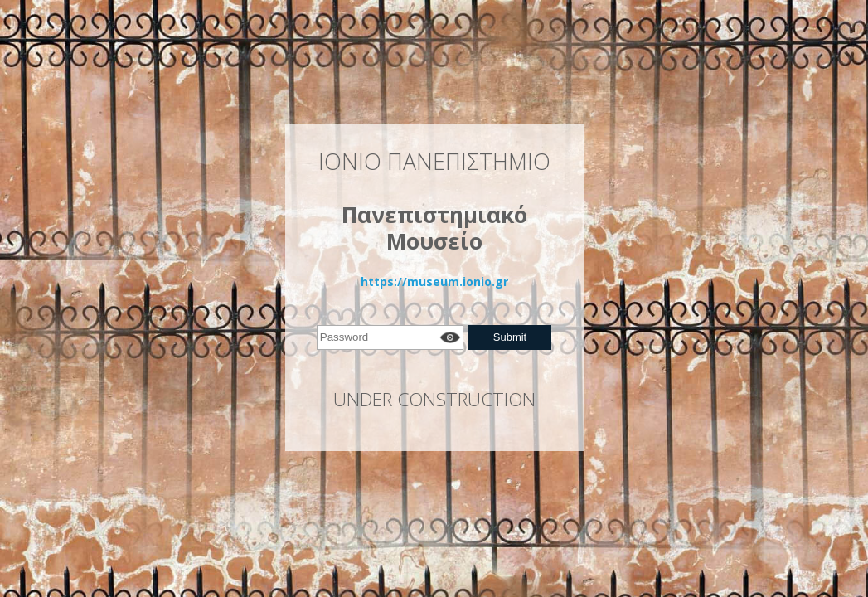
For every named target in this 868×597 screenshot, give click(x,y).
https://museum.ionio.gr (434, 282)
